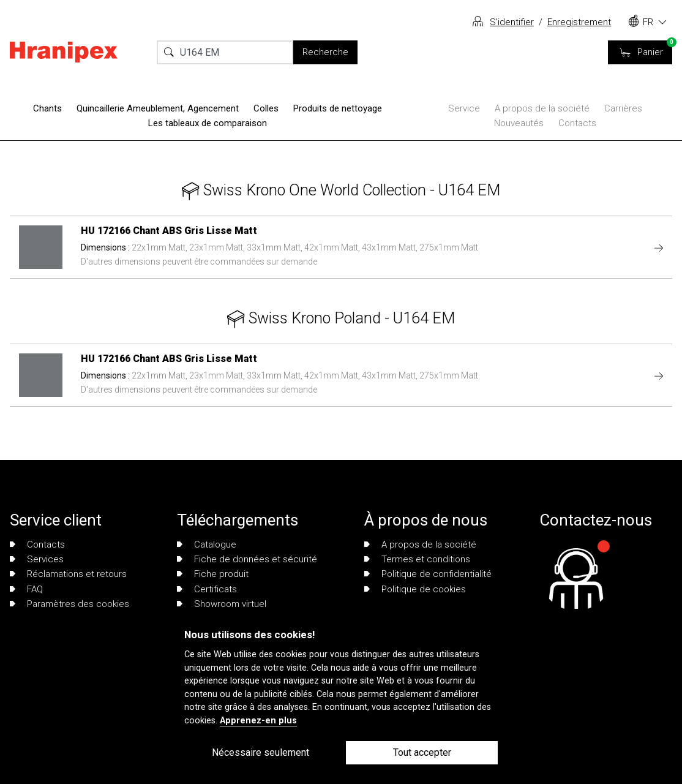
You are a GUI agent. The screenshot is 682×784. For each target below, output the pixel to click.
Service (464, 108)
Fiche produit (213, 574)
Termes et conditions (417, 559)
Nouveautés (519, 123)
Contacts (577, 123)
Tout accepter (422, 752)
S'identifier (512, 22)
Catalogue (207, 545)
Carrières (623, 108)
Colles (266, 108)
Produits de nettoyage (338, 108)
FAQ (26, 589)
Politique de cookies (415, 589)
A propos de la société (542, 108)
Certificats (207, 589)
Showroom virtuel (222, 604)
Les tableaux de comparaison (208, 123)
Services (37, 559)
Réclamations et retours (68, 574)
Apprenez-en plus (258, 721)
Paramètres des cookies (69, 604)
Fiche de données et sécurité (247, 559)
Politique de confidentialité (428, 574)
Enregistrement (579, 22)
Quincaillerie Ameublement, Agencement (158, 108)
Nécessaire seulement (260, 752)
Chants (47, 108)
